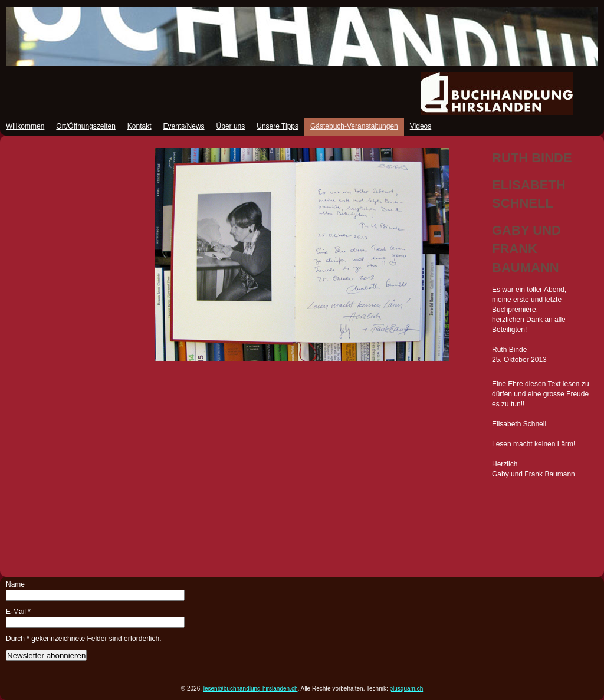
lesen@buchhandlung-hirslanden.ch (251, 689)
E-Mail (18, 612)
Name (15, 584)
